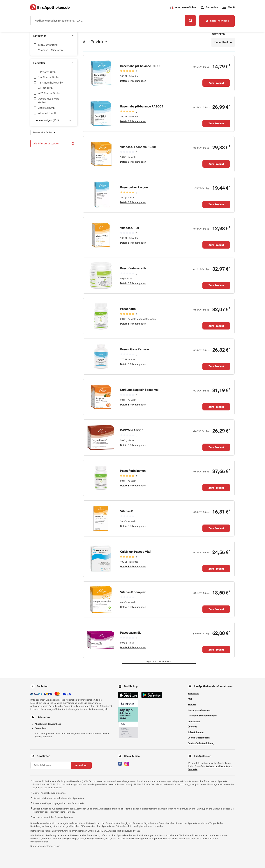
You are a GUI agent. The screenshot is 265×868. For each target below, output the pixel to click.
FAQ (190, 699)
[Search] (190, 21)
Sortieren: (219, 34)
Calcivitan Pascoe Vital (136, 552)
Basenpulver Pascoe (134, 188)
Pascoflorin (128, 309)
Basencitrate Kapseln (135, 349)
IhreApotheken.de (89, 700)
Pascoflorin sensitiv (133, 269)
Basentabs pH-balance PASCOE (142, 66)
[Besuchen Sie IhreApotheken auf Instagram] (127, 764)
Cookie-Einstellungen (199, 738)
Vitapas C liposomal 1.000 (138, 147)
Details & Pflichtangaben (133, 81)
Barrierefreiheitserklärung (201, 743)
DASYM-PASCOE (132, 430)
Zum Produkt (216, 83)
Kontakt (192, 705)
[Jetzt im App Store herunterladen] (128, 695)
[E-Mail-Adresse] (51, 766)
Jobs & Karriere (196, 732)
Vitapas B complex (133, 592)
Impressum (194, 721)
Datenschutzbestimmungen (202, 716)
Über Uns (192, 727)
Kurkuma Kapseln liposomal (139, 390)
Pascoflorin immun (133, 471)
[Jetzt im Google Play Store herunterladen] (152, 695)
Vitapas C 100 (130, 228)
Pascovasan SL (130, 633)
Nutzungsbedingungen (199, 710)
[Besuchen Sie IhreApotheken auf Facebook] (120, 764)
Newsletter (193, 694)
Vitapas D (127, 511)
